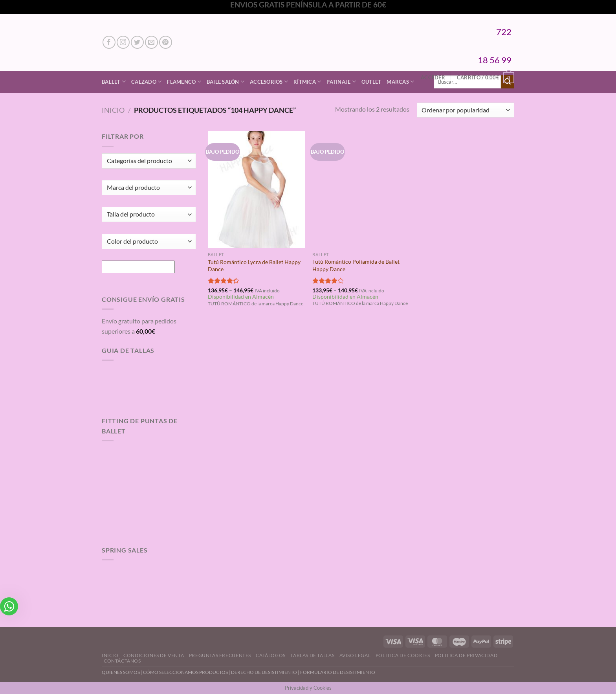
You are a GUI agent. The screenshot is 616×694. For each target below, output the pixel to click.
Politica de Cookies (403, 655)
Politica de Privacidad (466, 655)
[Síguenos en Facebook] (109, 42)
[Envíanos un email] (151, 42)
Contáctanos (122, 661)
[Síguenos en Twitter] (137, 42)
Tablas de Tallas (312, 655)
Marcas (400, 82)
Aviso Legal (355, 655)
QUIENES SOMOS (121, 672)
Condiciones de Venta (154, 655)
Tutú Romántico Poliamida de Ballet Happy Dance (356, 265)
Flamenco (184, 82)
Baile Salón (225, 82)
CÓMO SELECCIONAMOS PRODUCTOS (185, 672)
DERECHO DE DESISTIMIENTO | (266, 672)
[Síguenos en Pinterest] (166, 42)
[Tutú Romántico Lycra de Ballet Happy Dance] (256, 189)
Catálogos (271, 655)
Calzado (146, 82)
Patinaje (341, 82)
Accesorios (269, 82)
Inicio (113, 110)
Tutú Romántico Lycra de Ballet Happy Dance (254, 266)
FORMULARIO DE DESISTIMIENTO (338, 672)
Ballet (114, 82)
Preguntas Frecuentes (220, 655)
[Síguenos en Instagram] (123, 42)
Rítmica (307, 82)
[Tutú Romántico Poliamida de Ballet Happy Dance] (361, 189)
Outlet (371, 82)
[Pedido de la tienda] (466, 110)
